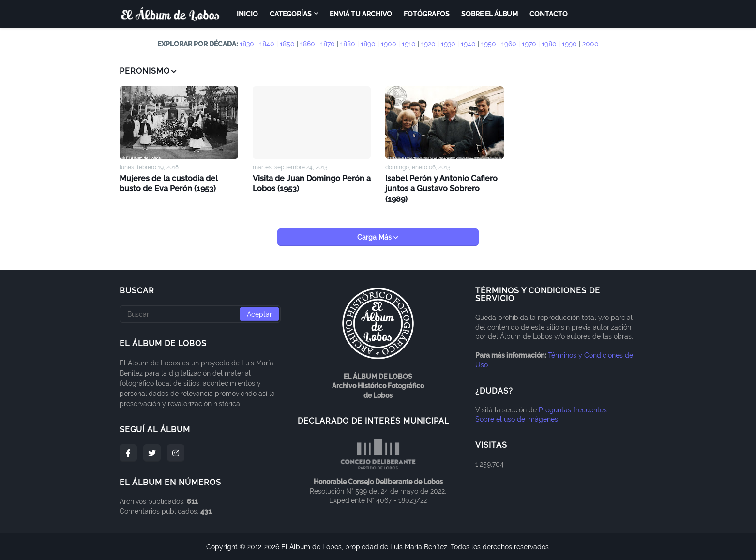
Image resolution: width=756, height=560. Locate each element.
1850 (287, 44)
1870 (328, 44)
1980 (549, 44)
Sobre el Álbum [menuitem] (490, 14)
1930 (448, 44)
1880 (348, 44)
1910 (409, 44)
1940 (468, 44)
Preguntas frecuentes (573, 409)
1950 (489, 44)
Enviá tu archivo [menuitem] (361, 14)
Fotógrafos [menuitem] (427, 14)
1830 (247, 44)
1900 (389, 44)
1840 (267, 44)
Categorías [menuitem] (291, 14)
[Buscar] (200, 313)
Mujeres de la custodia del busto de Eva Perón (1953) (169, 183)
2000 (590, 44)
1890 (368, 44)
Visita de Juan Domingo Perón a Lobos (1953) (312, 183)
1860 (308, 44)
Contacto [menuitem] (549, 14)
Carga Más (375, 236)
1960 (509, 44)
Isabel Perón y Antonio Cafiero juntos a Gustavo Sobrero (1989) (442, 188)
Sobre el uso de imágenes (517, 418)
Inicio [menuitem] (247, 14)
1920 (428, 44)
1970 (529, 44)
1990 (569, 44)
